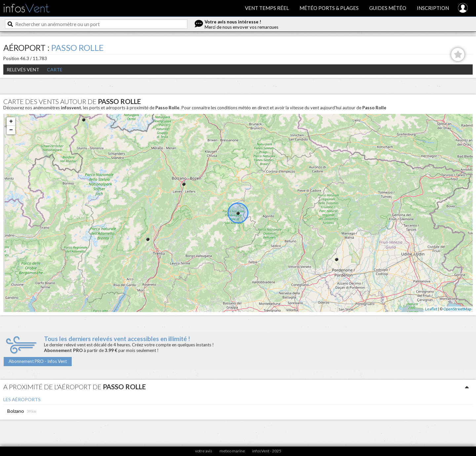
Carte (55, 70)
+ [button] (11, 122)
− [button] (11, 130)
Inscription (433, 8)
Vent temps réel (267, 8)
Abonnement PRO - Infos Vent (38, 361)
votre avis (204, 451)
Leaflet (431, 309)
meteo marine (232, 451)
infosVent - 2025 (267, 451)
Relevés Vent (23, 70)
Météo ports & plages (329, 8)
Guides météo (388, 8)
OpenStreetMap (457, 309)
